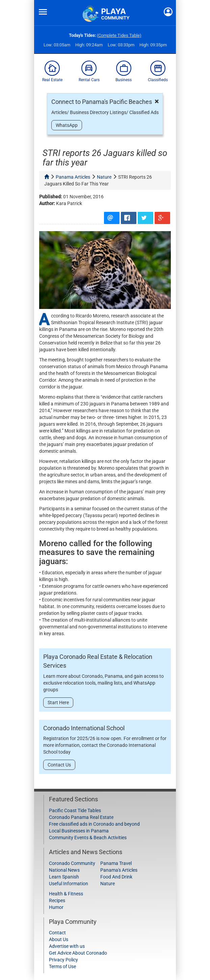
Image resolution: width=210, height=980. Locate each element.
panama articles (73, 177)
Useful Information (69, 884)
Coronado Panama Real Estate (81, 817)
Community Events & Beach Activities (88, 838)
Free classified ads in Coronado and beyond (94, 824)
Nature (108, 884)
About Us (59, 939)
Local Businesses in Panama (79, 831)
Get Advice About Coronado (78, 953)
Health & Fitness (66, 894)
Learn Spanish (64, 877)
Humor (56, 907)
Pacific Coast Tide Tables (75, 810)
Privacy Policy (63, 960)
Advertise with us (67, 946)
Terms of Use (62, 966)
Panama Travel (116, 863)
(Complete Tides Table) (119, 35)
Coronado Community (72, 863)
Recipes (57, 900)
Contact (57, 933)
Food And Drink (116, 877)
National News (64, 870)
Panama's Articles (119, 870)
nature (104, 177)
